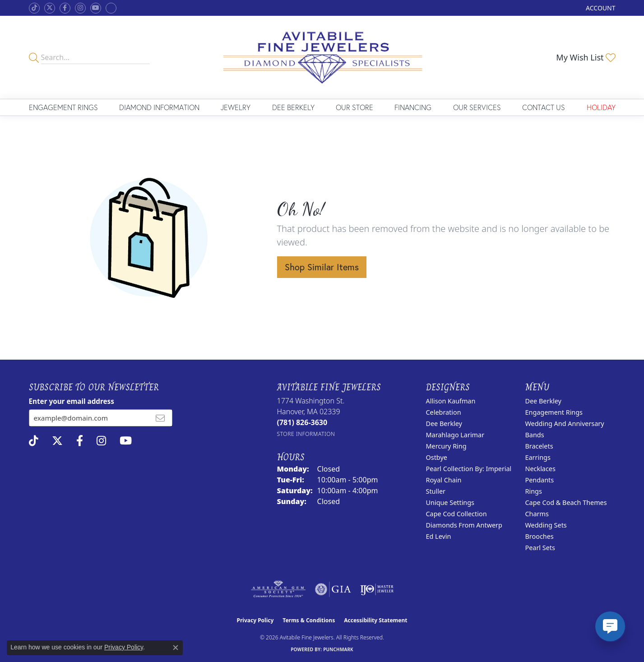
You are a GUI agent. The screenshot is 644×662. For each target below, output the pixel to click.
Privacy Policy (255, 620)
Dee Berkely (293, 107)
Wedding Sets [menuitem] (546, 525)
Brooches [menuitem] (540, 536)
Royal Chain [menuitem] (444, 480)
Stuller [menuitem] (436, 491)
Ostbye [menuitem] (437, 457)
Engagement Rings (63, 107)
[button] (600, 8)
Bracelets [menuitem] (539, 446)
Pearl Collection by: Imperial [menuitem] (469, 469)
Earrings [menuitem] (538, 457)
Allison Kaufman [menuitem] (451, 401)
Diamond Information (159, 107)
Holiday (601, 107)
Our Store (354, 107)
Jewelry (236, 107)
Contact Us (544, 107)
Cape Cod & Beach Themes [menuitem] (566, 502)
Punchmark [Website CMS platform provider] (338, 649)
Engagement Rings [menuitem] (554, 412)
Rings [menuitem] (534, 491)
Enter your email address (72, 401)
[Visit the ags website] (278, 589)
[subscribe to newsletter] (160, 418)
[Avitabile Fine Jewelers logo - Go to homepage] (322, 57)
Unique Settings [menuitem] (450, 502)
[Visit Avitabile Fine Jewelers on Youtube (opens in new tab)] (96, 8)
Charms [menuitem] (537, 514)
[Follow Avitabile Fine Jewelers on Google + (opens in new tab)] (111, 8)
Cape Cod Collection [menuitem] (456, 514)
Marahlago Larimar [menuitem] (455, 435)
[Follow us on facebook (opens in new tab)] (65, 8)
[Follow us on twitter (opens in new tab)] (50, 8)
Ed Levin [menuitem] (439, 536)
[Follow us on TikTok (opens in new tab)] (34, 8)
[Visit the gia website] (333, 589)
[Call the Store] (302, 422)
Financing (413, 107)
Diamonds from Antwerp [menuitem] (464, 525)
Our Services (477, 107)
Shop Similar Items (322, 267)
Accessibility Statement (375, 620)
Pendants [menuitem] (540, 480)
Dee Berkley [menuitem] (444, 424)
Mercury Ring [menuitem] (446, 446)
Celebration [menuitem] (444, 412)
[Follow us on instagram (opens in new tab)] (80, 8)
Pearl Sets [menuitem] (540, 548)
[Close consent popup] (176, 648)
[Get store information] (306, 434)
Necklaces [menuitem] (540, 469)
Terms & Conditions (309, 620)
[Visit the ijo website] (377, 589)
